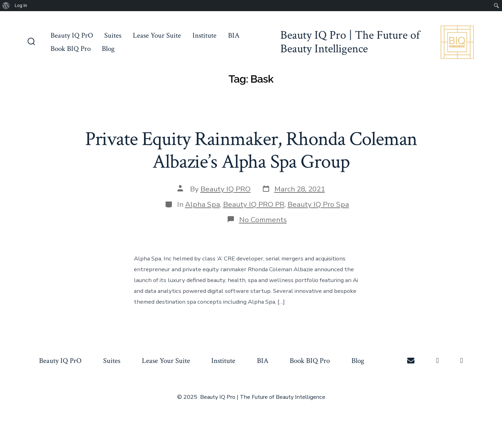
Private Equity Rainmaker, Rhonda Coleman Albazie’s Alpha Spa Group (251, 150)
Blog (108, 49)
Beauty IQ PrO (72, 35)
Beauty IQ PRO (226, 189)
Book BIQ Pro (71, 49)
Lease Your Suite (157, 35)
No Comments (263, 220)
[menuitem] (6, 6)
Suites (113, 35)
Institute (204, 35)
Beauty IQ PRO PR (254, 204)
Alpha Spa (203, 204)
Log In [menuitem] (21, 5)
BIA (234, 35)
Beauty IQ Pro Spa (318, 204)
